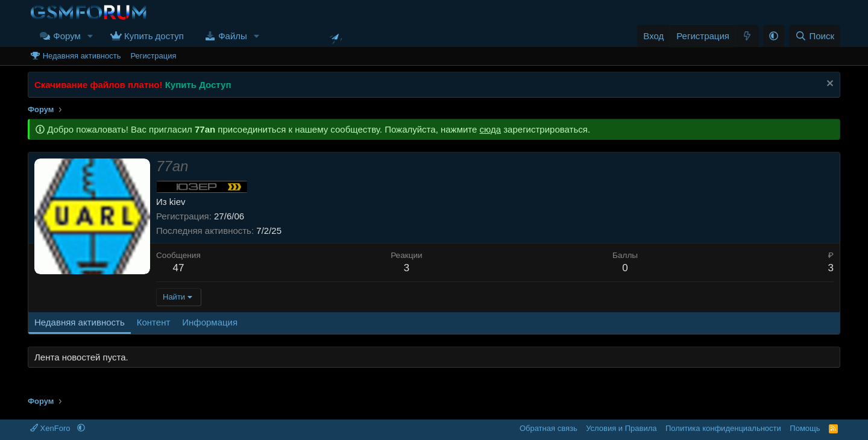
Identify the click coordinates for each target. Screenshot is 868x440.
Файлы (233, 36)
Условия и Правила (621, 428)
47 (178, 268)
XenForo (51, 428)
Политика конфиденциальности (723, 428)
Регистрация (153, 56)
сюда (491, 129)
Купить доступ (154, 36)
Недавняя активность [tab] (80, 322)
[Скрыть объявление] (829, 85)
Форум (67, 36)
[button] (90, 36)
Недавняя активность (82, 56)
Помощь (805, 428)
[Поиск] (815, 36)
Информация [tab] (210, 322)
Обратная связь (549, 428)
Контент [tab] (154, 322)
